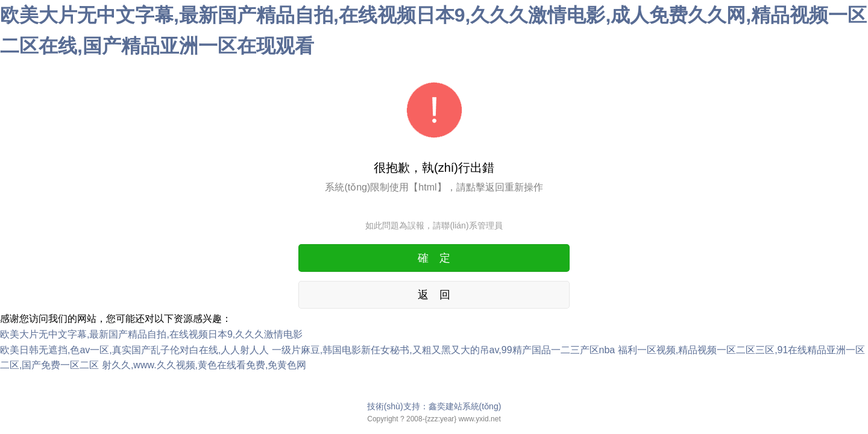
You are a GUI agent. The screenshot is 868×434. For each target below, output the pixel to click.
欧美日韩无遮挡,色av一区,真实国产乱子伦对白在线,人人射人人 (134, 350)
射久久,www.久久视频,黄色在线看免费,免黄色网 (204, 365)
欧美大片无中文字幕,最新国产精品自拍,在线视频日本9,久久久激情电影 (151, 334)
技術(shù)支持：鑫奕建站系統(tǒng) (434, 406)
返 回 (434, 295)
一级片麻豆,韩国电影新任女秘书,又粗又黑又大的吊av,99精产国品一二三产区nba (444, 350)
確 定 (434, 258)
